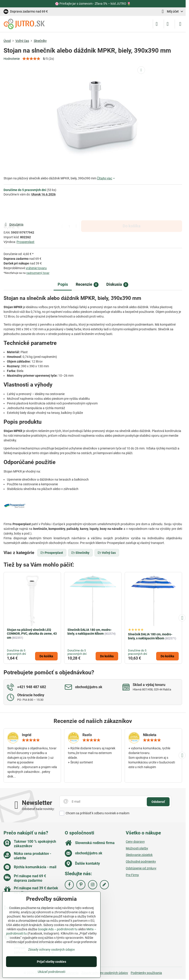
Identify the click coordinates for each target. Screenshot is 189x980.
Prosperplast (25, 242)
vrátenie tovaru (36, 268)
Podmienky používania (146, 973)
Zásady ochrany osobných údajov (105, 973)
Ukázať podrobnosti (51, 972)
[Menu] (180, 24)
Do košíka (132, 209)
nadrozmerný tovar (38, 273)
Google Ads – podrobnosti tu (58, 929)
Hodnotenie (12, 59)
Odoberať (158, 802)
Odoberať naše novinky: (38, 809)
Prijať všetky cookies (51, 962)
